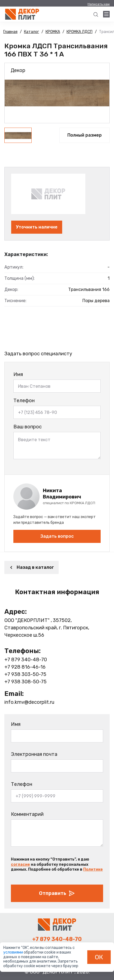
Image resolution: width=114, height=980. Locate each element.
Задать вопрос (57, 536)
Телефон (24, 401)
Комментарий (27, 814)
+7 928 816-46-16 (25, 667)
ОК (99, 957)
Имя (18, 374)
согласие (20, 865)
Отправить (57, 893)
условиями (13, 952)
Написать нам (99, 4)
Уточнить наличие (37, 227)
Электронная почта (34, 754)
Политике (93, 869)
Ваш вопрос (28, 427)
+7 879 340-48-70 (26, 660)
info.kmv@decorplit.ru (29, 702)
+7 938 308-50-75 (25, 682)
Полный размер (85, 135)
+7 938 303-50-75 (25, 674)
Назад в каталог (31, 567)
